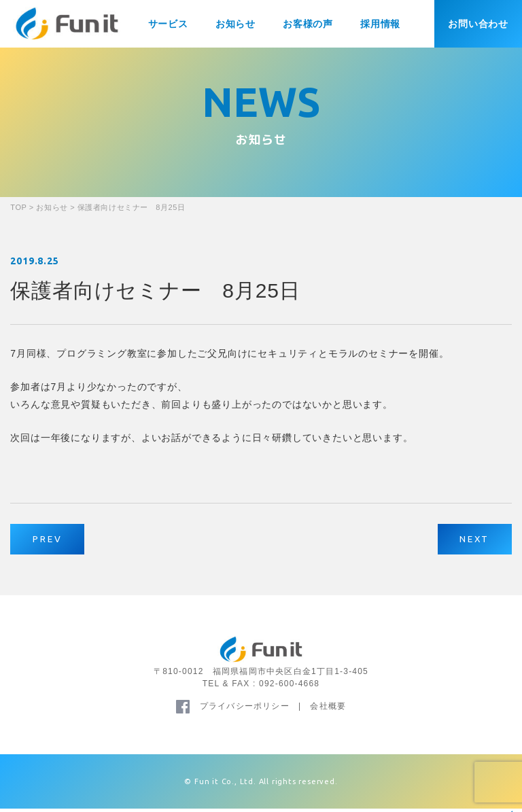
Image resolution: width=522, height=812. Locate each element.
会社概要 (328, 709)
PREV (51, 541)
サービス (168, 24)
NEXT (471, 541)
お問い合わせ (478, 24)
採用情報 (380, 24)
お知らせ (236, 24)
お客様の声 (308, 24)
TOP (18, 207)
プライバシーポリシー (245, 709)
